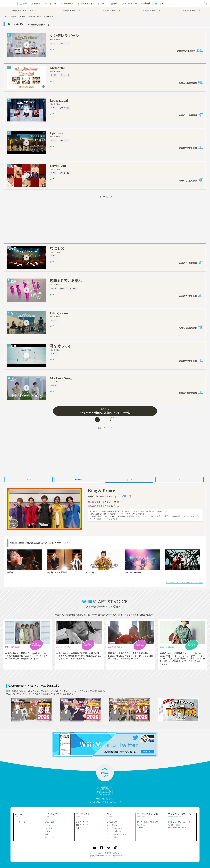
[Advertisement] (105, 220)
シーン (48, 825)
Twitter (28, 479)
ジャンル (49, 828)
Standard (140, 828)
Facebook (79, 479)
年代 (47, 834)
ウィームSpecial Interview (116, 834)
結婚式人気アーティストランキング (25, 17)
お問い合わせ (117, 853)
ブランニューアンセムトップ (179, 822)
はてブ (129, 480)
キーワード (50, 837)
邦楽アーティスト (83, 825)
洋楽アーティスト (83, 828)
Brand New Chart (174, 825)
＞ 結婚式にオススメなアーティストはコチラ (184, 583)
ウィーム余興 (112, 837)
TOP (6, 16)
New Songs (141, 825)
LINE (180, 479)
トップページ (20, 822)
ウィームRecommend (114, 828)
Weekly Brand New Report (177, 828)
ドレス (48, 831)
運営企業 (108, 853)
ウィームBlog (112, 825)
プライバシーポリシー (96, 853)
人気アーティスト (83, 822)
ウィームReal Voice (114, 831)
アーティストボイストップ (147, 822)
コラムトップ (112, 822)
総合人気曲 (50, 822)
